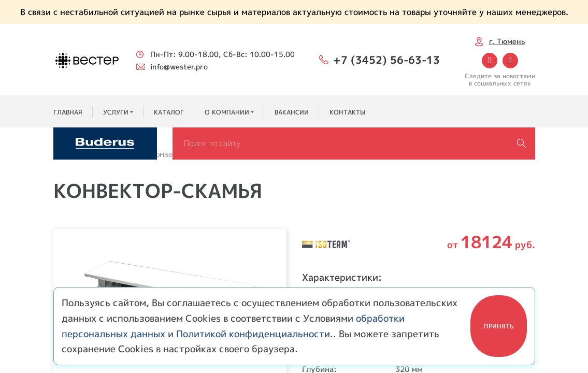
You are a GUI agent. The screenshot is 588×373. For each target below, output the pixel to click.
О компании (227, 112)
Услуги (116, 112)
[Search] (354, 144)
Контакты (347, 112)
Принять (499, 326)
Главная (68, 112)
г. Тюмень (507, 41)
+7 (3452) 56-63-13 (386, 60)
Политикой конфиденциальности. (255, 334)
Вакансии (292, 112)
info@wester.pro (179, 67)
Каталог (169, 112)
